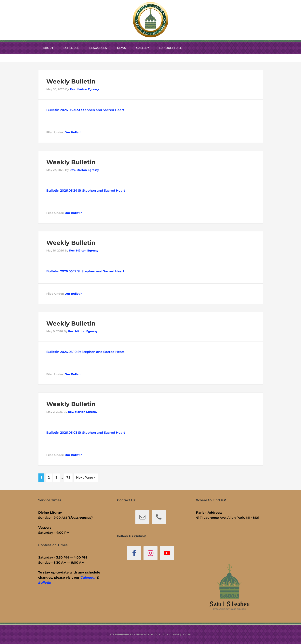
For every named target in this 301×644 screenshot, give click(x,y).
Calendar (88, 577)
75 (68, 477)
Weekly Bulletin (71, 81)
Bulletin (45, 582)
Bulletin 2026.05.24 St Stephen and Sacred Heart (86, 191)
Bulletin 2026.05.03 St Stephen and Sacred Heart (86, 433)
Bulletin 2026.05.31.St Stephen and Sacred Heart (85, 110)
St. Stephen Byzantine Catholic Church (151, 20)
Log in (187, 634)
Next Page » (86, 477)
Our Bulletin (74, 132)
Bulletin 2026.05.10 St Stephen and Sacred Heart (85, 352)
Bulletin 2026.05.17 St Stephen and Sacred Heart (85, 271)
